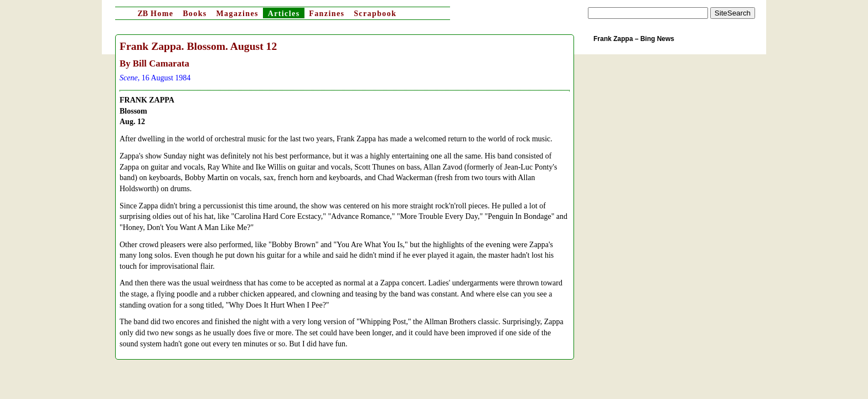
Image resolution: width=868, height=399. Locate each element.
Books (195, 14)
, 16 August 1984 (155, 78)
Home (155, 14)
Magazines (237, 14)
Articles (284, 14)
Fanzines (327, 14)
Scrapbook (375, 14)
